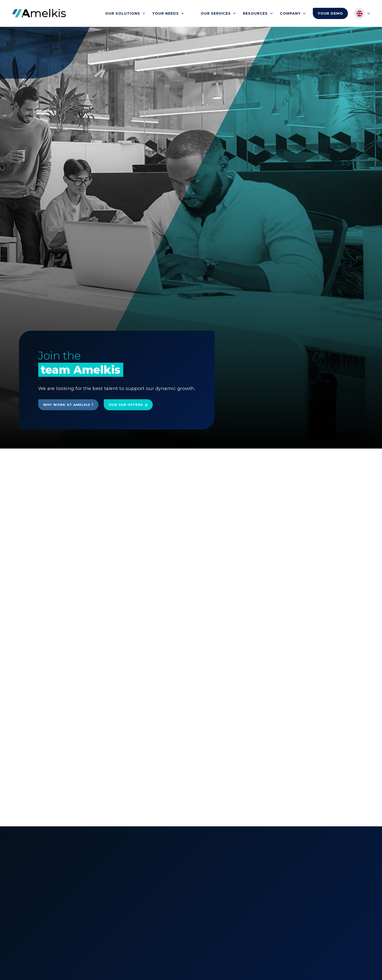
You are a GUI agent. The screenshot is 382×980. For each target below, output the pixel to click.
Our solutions (123, 13)
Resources (255, 13)
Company (290, 13)
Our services (216, 13)
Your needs (166, 13)
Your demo (330, 13)
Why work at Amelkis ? (68, 405)
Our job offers (126, 405)
